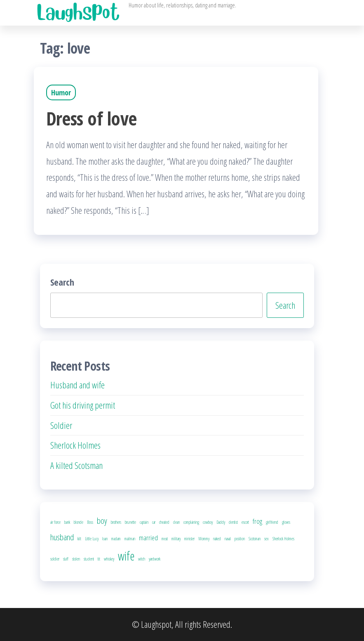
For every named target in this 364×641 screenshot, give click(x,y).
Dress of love (92, 118)
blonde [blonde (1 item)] (79, 522)
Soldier (61, 425)
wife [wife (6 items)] (126, 556)
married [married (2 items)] (148, 538)
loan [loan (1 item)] (105, 539)
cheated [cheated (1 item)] (164, 522)
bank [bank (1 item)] (67, 522)
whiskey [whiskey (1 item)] (109, 559)
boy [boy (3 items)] (102, 520)
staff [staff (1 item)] (66, 559)
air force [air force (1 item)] (55, 522)
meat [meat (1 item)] (165, 539)
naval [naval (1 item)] (228, 539)
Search (62, 282)
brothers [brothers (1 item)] (116, 522)
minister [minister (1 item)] (189, 539)
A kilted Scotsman (76, 465)
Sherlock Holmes (75, 445)
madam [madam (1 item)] (116, 539)
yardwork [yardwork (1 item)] (155, 559)
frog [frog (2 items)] (257, 521)
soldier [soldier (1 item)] (55, 559)
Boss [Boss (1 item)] (90, 522)
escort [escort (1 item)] (245, 522)
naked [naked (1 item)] (217, 539)
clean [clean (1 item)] (176, 522)
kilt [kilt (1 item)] (79, 539)
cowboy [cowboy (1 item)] (208, 522)
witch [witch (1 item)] (142, 559)
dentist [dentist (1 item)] (233, 522)
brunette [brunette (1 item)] (130, 522)
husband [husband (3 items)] (62, 537)
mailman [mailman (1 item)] (130, 539)
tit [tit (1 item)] (99, 559)
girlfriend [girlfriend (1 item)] (272, 522)
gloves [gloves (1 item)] (286, 522)
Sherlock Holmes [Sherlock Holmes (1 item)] (283, 539)
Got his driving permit (83, 405)
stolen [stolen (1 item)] (76, 559)
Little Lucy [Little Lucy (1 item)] (92, 539)
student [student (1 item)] (89, 559)
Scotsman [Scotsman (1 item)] (255, 539)
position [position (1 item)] (240, 539)
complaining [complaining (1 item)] (191, 522)
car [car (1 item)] (154, 522)
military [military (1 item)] (176, 539)
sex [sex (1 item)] (267, 539)
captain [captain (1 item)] (144, 522)
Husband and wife (77, 385)
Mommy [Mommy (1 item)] (204, 539)
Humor (61, 92)
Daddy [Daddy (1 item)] (221, 522)
